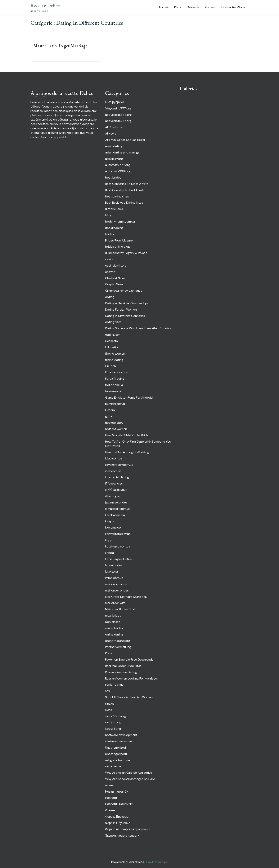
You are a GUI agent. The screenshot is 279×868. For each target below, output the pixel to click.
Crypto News (114, 284)
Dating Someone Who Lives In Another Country (138, 328)
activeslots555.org (118, 115)
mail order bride (116, 584)
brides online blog (117, 247)
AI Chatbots (114, 127)
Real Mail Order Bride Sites (123, 666)
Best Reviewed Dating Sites (124, 203)
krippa (110, 553)
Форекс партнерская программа (128, 829)
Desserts (193, 7)
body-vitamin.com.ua (120, 221)
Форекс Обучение (118, 823)
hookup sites (114, 423)
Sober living (113, 729)
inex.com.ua (113, 471)
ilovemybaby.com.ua (119, 465)
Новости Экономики (119, 804)
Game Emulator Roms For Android (129, 398)
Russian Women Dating (121, 672)
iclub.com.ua (114, 458)
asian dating (114, 146)
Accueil (163, 7)
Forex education (117, 372)
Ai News (111, 133)
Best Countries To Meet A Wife (127, 184)
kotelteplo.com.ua (118, 546)
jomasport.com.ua (118, 509)
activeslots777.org (118, 121)
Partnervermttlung (118, 647)
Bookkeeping (114, 228)
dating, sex (113, 335)
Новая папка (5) (117, 792)
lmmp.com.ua (114, 578)
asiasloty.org (114, 159)
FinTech (110, 366)
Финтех (110, 810)
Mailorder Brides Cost (120, 609)
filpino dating (114, 360)
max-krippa (113, 616)
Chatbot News (115, 278)
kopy (108, 540)
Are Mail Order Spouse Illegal (125, 140)
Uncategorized (115, 748)
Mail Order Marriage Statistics (126, 597)
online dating (114, 634)
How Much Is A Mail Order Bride (127, 435)
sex (108, 691)
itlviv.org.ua (113, 496)
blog (108, 215)
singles (110, 704)
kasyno (110, 521)
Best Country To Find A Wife (125, 190)
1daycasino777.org (118, 108)
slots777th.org (116, 716)
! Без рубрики (114, 102)
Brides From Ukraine (119, 240)
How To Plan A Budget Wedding (127, 452)
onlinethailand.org (118, 641)
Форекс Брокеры (117, 817)
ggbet (109, 416)
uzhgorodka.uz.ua (117, 760)
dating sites (113, 322)
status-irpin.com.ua (119, 741)
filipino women (115, 354)
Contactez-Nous (233, 7)
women (110, 785)
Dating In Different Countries (125, 316)
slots (109, 710)
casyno (110, 272)
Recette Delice (45, 6)
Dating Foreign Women (121, 310)
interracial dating (117, 477)
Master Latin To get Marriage (60, 46)
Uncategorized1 (116, 754)
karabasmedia (115, 515)
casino (110, 259)
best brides (113, 177)
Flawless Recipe (157, 862)
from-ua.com (114, 391)
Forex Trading (115, 379)
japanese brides (116, 502)
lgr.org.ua (111, 571)
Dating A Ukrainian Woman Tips (127, 303)
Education (112, 347)
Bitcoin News (114, 209)
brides (110, 234)
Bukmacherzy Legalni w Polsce (126, 253)
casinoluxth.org (116, 266)
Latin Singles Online (118, 559)
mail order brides (117, 590)
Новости (111, 798)
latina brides (114, 565)
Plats (178, 7)
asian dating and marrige (122, 152)
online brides (114, 628)
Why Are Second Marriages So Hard (130, 779)
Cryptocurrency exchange (124, 291)
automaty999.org (118, 171)
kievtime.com (114, 527)
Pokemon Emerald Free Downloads (129, 660)
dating (110, 297)
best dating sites (117, 196)
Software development (121, 735)
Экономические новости (122, 836)
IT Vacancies (114, 483)
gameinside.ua (115, 404)
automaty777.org (118, 165)
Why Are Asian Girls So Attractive (129, 773)
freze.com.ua (114, 385)
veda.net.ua (113, 766)
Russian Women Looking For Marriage (131, 678)
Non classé (113, 622)
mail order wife (115, 603)
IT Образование (116, 490)
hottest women (116, 429)
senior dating (114, 685)
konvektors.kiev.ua (118, 534)
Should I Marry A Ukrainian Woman (129, 697)
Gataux (210, 7)
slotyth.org (113, 722)
